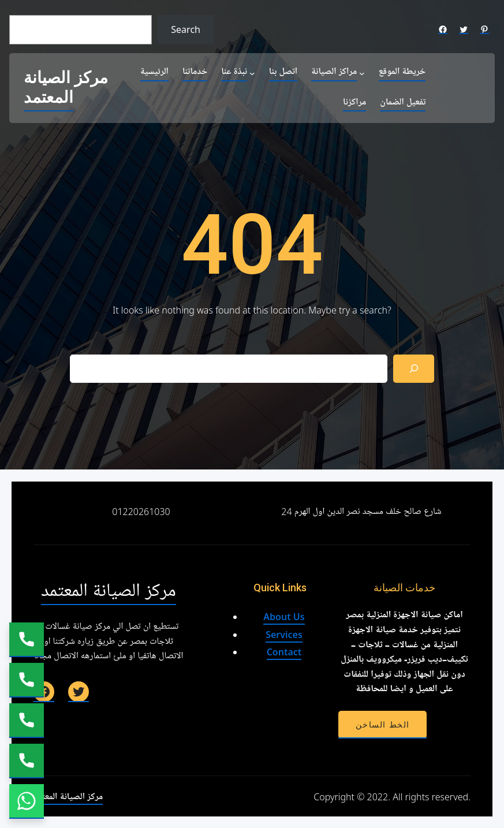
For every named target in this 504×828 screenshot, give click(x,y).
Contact (284, 652)
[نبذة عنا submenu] (252, 73)
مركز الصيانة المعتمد (66, 88)
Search (186, 29)
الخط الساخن (382, 725)
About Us (284, 617)
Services (284, 635)
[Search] (414, 369)
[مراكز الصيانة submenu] (362, 73)
